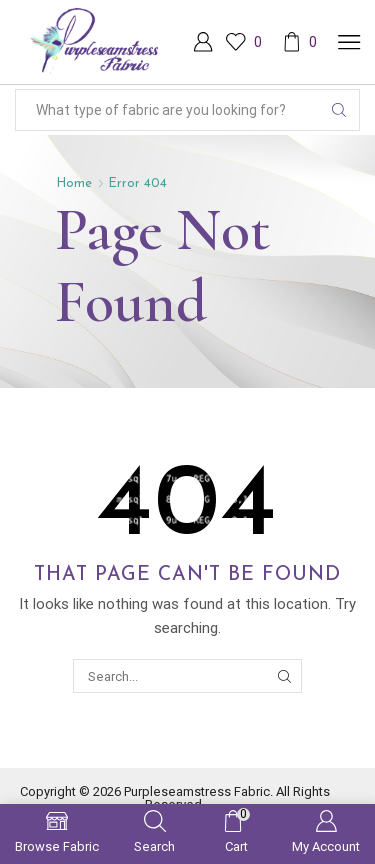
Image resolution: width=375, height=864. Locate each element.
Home (74, 183)
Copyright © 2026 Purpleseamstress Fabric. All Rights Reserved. (175, 798)
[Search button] (339, 110)
